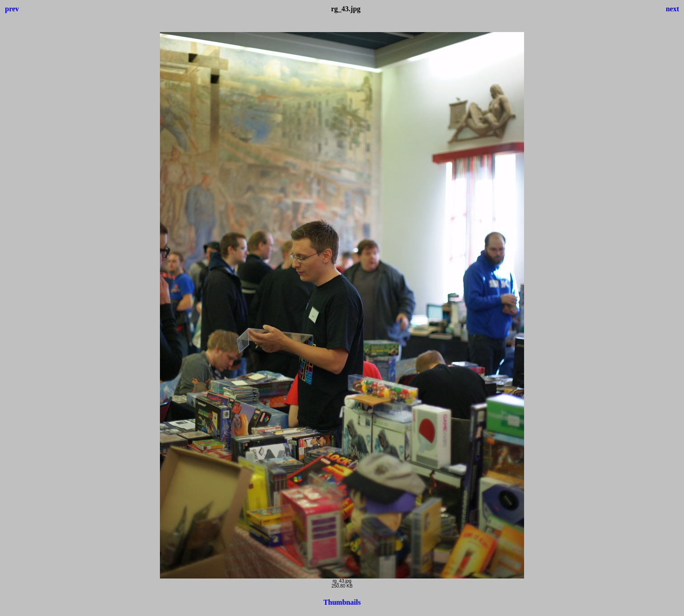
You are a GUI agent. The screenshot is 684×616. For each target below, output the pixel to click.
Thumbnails (342, 602)
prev (12, 9)
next (672, 9)
